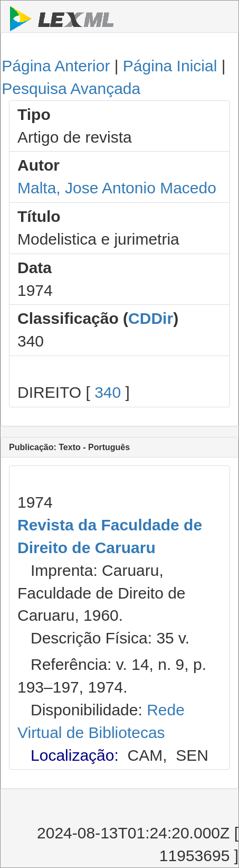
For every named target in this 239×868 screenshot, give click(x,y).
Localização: (75, 755)
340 (108, 392)
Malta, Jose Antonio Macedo (117, 188)
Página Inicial (170, 66)
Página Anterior (56, 66)
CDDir (151, 318)
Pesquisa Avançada (71, 88)
